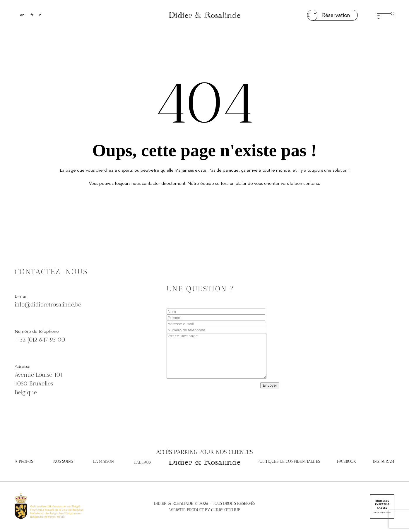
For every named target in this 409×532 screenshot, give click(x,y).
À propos (24, 461)
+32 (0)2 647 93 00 (40, 346)
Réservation (329, 15)
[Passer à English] (22, 15)
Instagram (384, 461)
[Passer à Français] (32, 15)
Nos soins (63, 461)
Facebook (346, 461)
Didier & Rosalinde (205, 15)
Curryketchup (226, 510)
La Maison (103, 461)
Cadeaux (143, 462)
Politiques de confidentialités (289, 461)
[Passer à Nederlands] (41, 15)
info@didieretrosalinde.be (48, 311)
